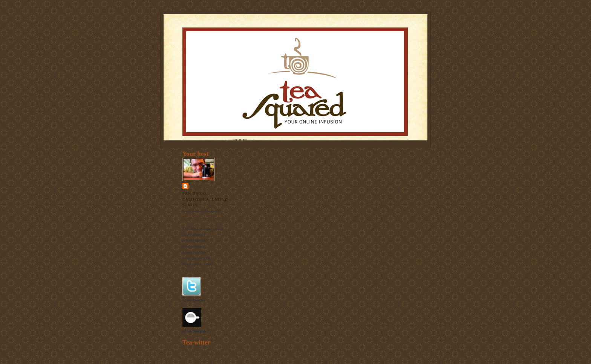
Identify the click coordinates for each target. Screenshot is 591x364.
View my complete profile (204, 218)
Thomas (199, 186)
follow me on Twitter (221, 353)
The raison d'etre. (197, 270)
